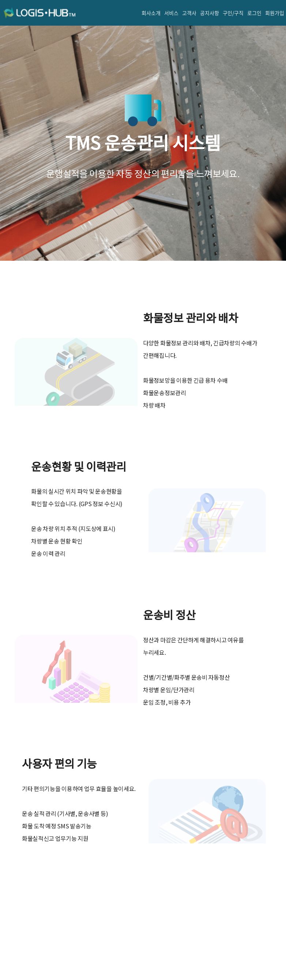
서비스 (171, 13)
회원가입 (275, 13)
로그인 (254, 13)
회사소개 (151, 13)
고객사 (189, 13)
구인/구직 (233, 13)
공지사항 (210, 13)
